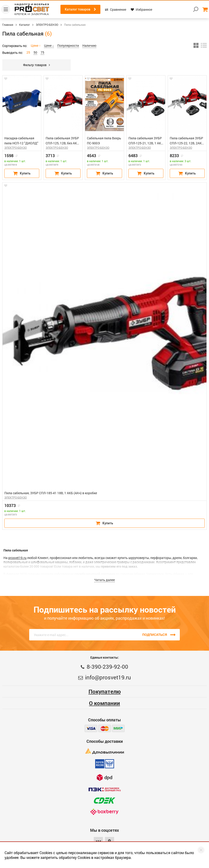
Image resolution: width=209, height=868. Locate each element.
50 (35, 52)
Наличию (89, 45)
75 (42, 52)
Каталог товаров (80, 9)
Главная (8, 25)
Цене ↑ (36, 45)
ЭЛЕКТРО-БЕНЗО (47, 25)
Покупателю (105, 691)
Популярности (68, 45)
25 (28, 52)
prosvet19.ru (17, 558)
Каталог (25, 25)
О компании (104, 703)
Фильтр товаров (37, 65)
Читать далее (104, 580)
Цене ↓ (49, 45)
